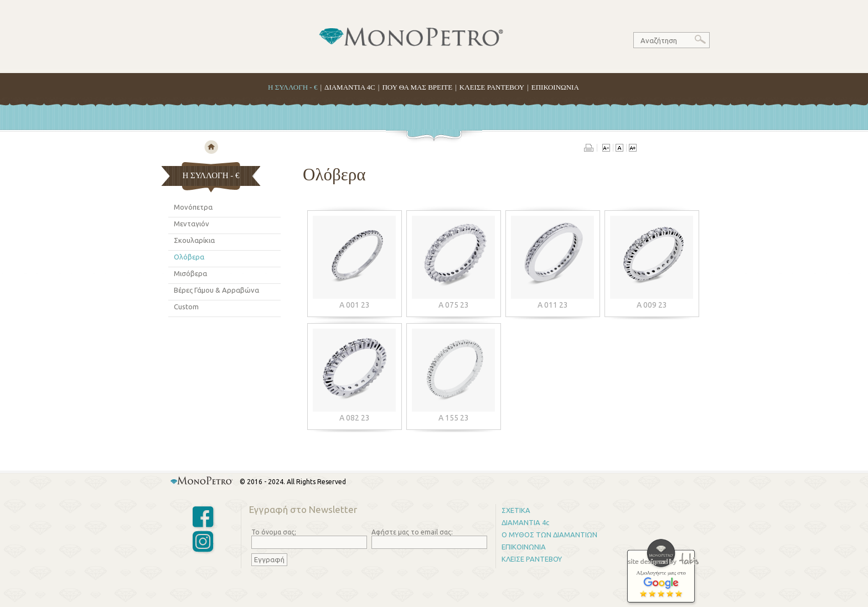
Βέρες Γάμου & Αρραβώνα (216, 290)
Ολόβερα (189, 257)
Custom (186, 307)
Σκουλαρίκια (194, 240)
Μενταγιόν (192, 224)
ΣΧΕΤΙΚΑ (516, 510)
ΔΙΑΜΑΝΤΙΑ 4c (525, 522)
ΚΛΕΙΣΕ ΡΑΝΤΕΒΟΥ (492, 87)
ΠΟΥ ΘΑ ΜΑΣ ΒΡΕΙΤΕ (417, 87)
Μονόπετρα (193, 207)
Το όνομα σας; (274, 532)
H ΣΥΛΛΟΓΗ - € (293, 87)
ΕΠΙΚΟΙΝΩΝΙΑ (555, 87)
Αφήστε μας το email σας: (412, 532)
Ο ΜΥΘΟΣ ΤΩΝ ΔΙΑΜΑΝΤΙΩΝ (549, 535)
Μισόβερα (190, 273)
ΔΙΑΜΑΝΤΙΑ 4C (350, 87)
